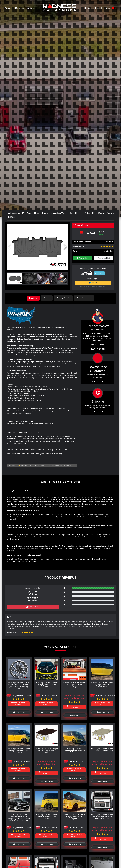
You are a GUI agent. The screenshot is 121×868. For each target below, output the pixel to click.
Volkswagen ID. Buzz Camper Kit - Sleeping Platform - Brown (47, 751)
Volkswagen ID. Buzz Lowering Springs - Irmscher (74, 750)
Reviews (47, 298)
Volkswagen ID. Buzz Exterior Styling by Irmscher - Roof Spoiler (47, 817)
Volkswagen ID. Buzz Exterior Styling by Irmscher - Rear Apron (74, 817)
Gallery (31, 8)
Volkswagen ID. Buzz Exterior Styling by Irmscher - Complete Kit (102, 685)
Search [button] (99, 8)
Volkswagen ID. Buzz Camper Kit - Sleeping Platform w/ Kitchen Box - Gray (102, 817)
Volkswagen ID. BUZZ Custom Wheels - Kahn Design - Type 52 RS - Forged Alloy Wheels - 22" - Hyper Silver (19, 819)
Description (33, 298)
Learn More (99, 273)
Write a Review (33, 607)
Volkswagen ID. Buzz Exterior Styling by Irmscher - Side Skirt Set (19, 751)
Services (19, 8)
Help (88, 8)
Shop (8, 8)
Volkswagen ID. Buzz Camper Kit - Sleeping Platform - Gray (102, 750)
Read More (98, 381)
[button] (65, 247)
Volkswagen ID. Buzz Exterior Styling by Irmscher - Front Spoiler (47, 685)
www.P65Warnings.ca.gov (63, 465)
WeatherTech (109, 251)
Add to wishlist (104, 258)
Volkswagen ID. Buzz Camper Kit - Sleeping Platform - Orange (74, 685)
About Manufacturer (85, 298)
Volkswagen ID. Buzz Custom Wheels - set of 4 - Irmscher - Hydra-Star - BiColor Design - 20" (19, 686)
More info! (110, 242)
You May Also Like (64, 298)
